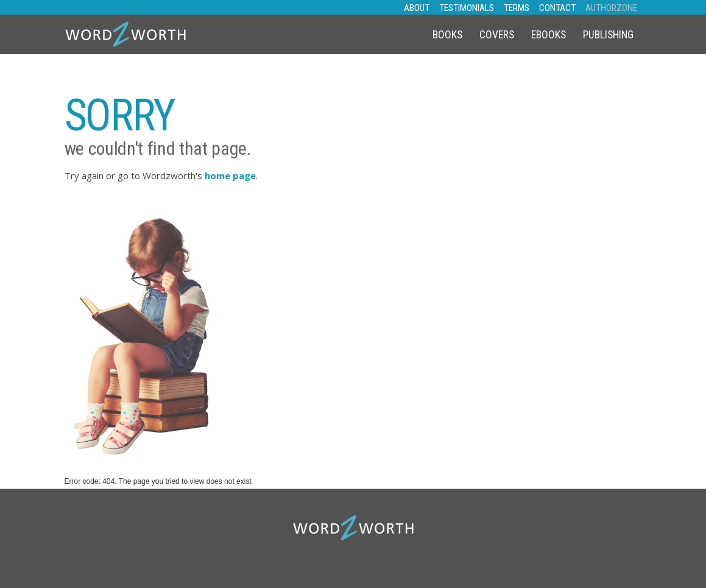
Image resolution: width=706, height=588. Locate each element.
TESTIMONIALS (467, 8)
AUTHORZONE (611, 8)
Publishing (608, 35)
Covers (497, 35)
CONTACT (557, 8)
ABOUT (417, 8)
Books (447, 35)
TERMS (517, 8)
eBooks (549, 35)
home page (230, 175)
